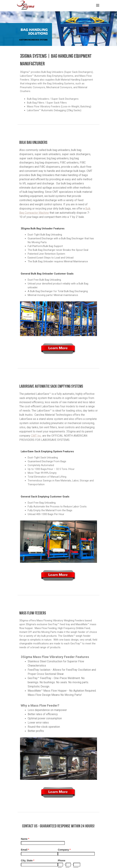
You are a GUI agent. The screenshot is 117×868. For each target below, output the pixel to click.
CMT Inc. (36, 436)
